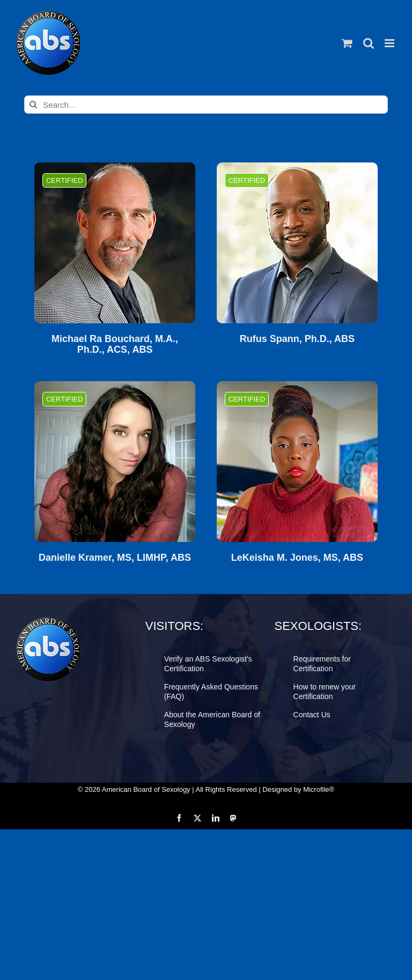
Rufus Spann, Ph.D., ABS (297, 339)
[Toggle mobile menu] (390, 43)
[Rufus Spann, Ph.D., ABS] (297, 243)
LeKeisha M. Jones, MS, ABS (297, 558)
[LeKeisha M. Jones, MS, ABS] (297, 462)
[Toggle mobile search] (369, 43)
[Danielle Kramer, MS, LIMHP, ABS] (115, 462)
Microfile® (319, 789)
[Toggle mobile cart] (347, 43)
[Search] (33, 105)
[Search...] (206, 105)
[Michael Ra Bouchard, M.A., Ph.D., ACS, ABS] (115, 243)
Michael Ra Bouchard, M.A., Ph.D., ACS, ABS (115, 344)
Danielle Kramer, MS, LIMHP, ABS (115, 558)
